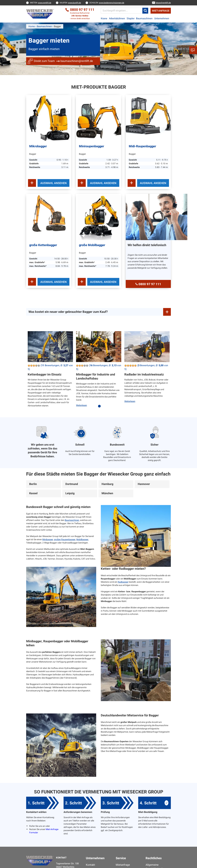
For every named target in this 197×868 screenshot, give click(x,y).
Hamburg (107, 484)
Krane (104, 19)
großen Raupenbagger (65, 540)
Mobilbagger (82, 540)
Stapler (131, 19)
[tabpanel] (50, 371)
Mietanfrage (123, 865)
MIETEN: (41, 3)
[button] (145, 11)
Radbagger (123, 582)
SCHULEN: (107, 3)
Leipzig (70, 493)
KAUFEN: (70, 3)
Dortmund (72, 484)
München (107, 493)
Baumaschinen (144, 19)
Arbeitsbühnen (117, 19)
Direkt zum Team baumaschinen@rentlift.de (63, 61)
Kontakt (90, 865)
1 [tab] (100, 408)
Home (32, 26)
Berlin (33, 484)
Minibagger (48, 540)
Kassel (33, 493)
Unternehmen (162, 19)
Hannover (144, 484)
